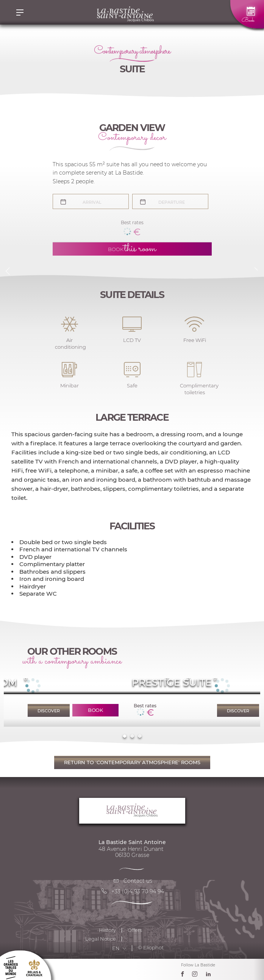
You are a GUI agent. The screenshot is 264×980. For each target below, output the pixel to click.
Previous (8, 271)
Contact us (132, 881)
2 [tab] (132, 736)
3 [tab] (140, 736)
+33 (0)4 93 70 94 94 (132, 891)
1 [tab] (124, 736)
